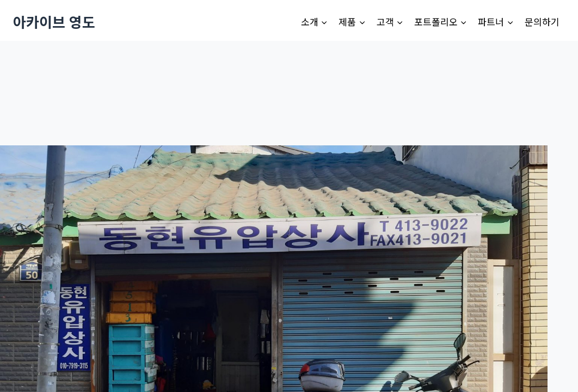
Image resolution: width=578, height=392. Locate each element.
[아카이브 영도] (54, 22)
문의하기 (542, 22)
